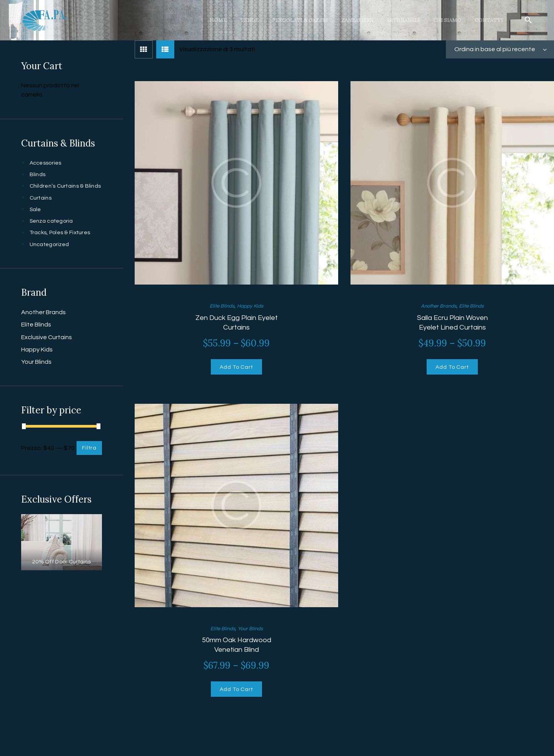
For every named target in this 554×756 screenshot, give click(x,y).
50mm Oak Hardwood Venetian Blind (236, 648)
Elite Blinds (219, 306)
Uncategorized (51, 253)
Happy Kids (253, 306)
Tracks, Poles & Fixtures (63, 241)
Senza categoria (53, 230)
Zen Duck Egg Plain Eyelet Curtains (237, 323)
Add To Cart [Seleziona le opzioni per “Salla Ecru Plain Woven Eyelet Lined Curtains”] (452, 369)
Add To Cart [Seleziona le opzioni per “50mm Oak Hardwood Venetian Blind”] (236, 695)
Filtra (88, 457)
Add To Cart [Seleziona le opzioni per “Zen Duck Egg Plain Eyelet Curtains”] (236, 369)
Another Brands (436, 306)
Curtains (42, 207)
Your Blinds (253, 632)
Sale (36, 218)
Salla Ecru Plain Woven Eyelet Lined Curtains (452, 323)
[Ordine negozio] (500, 49)
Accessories (47, 163)
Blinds (38, 174)
